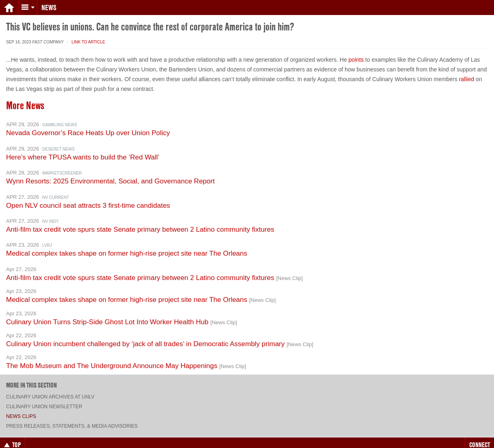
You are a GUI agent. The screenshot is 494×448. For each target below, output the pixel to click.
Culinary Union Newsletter (44, 401)
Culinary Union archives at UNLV (50, 391)
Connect (480, 439)
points (356, 54)
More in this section (31, 379)
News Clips (21, 411)
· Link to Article (85, 36)
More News (25, 100)
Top (12, 439)
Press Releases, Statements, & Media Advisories (72, 420)
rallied (467, 73)
